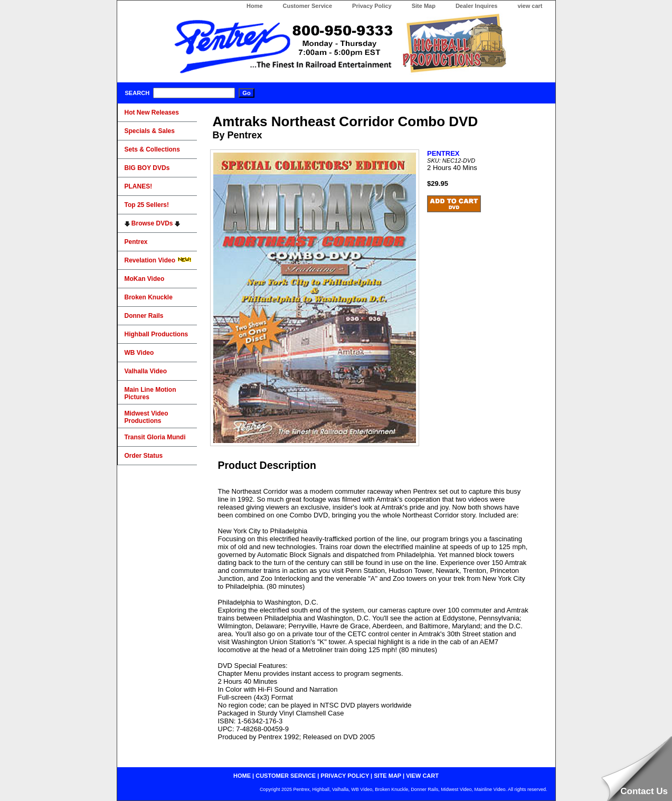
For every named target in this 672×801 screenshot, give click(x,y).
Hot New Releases (152, 112)
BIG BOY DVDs (147, 168)
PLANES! (139, 186)
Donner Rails (144, 316)
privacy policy (345, 776)
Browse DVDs (152, 223)
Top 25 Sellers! (147, 205)
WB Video (139, 353)
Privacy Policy (372, 6)
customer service (286, 776)
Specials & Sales (150, 131)
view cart (530, 6)
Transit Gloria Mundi (155, 437)
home (242, 776)
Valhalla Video (146, 371)
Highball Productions (157, 334)
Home (255, 6)
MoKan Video (145, 279)
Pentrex (136, 242)
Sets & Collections (152, 149)
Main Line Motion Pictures (150, 393)
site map (387, 776)
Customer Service (308, 6)
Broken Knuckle (149, 297)
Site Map (424, 6)
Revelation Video (158, 260)
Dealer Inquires (476, 6)
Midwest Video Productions (146, 417)
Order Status (144, 456)
